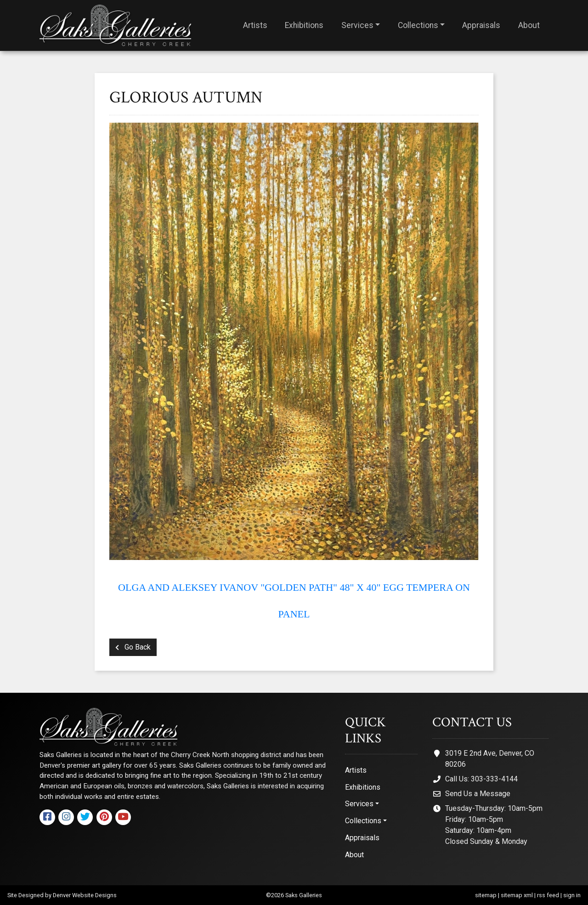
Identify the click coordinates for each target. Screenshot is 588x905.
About (529, 25)
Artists (255, 25)
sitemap (486, 895)
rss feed (548, 895)
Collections (418, 25)
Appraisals (481, 25)
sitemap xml (517, 895)
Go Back (133, 647)
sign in (572, 895)
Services (357, 25)
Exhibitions (304, 25)
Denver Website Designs (85, 895)
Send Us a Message (478, 794)
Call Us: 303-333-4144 (481, 779)
